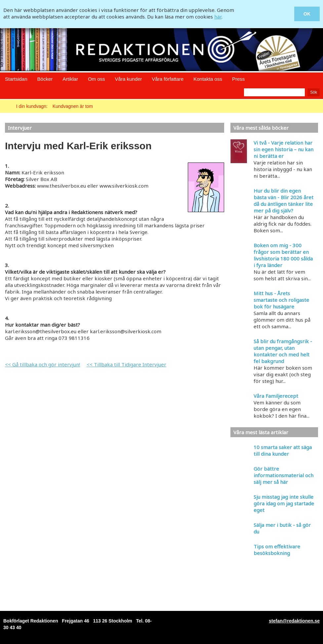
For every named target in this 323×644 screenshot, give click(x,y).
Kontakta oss (208, 79)
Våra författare (168, 79)
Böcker (45, 79)
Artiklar (70, 79)
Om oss (97, 79)
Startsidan (16, 79)
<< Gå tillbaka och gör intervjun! (42, 364)
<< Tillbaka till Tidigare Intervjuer (126, 364)
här (218, 17)
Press (238, 79)
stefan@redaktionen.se (294, 621)
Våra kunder (129, 79)
